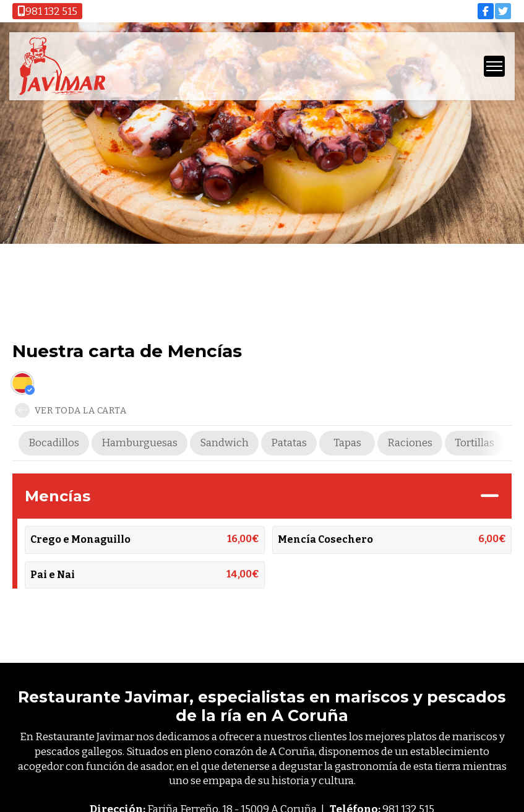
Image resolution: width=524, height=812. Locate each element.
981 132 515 (47, 11)
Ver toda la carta (71, 410)
